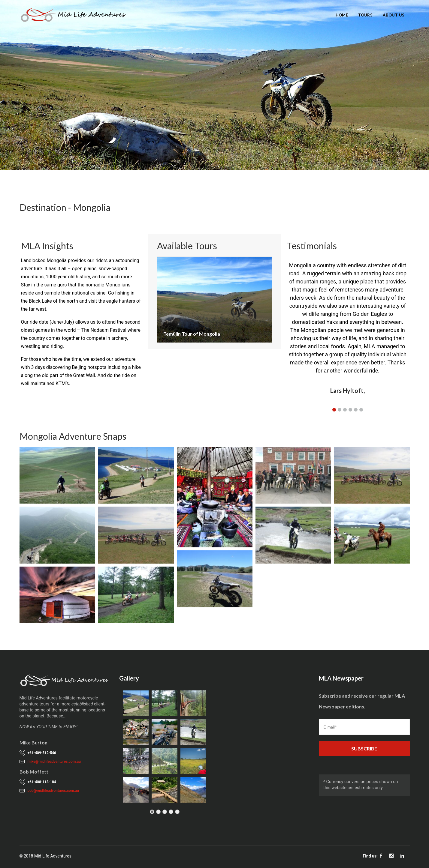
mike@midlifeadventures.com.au (54, 762)
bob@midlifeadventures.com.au (53, 791)
